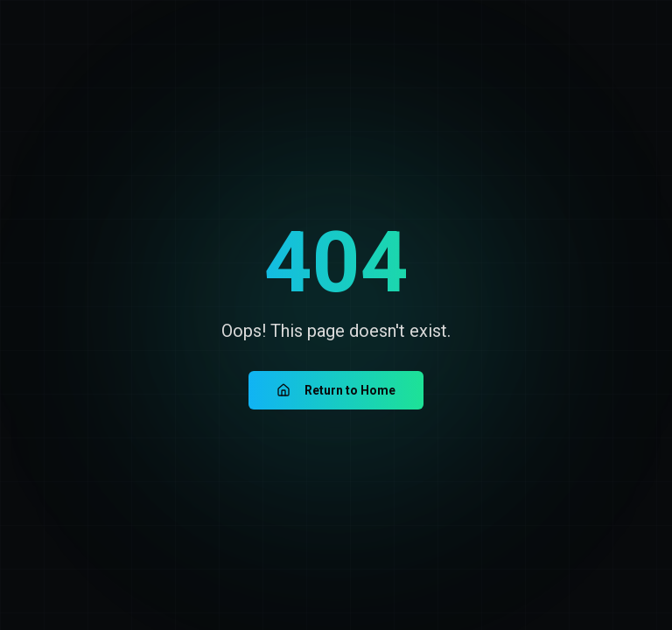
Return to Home (336, 390)
